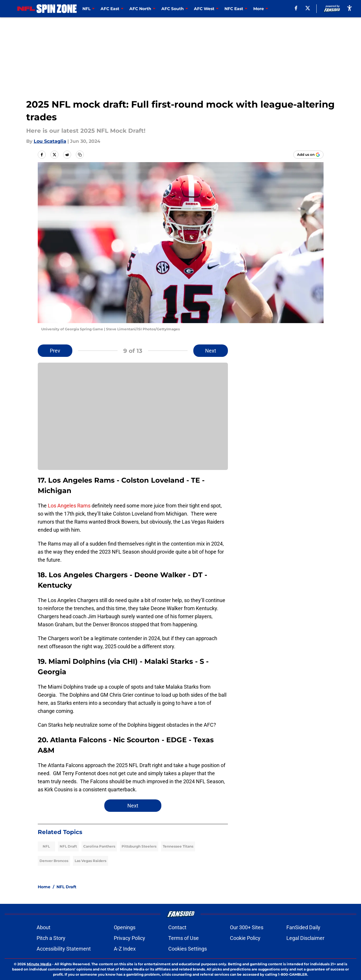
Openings (125, 927)
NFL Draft (68, 846)
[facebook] (296, 8)
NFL (46, 846)
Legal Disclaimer (305, 938)
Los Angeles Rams (69, 506)
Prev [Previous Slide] (55, 351)
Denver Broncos (54, 861)
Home (44, 887)
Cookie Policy (245, 938)
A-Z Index (125, 949)
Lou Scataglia (50, 141)
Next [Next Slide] (211, 351)
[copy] (80, 155)
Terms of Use (184, 938)
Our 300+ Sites (247, 927)
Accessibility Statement (64, 949)
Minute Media (39, 964)
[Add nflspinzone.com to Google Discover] (308, 155)
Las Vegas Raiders (90, 861)
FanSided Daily (303, 927)
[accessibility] (349, 8)
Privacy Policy (130, 938)
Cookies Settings (188, 949)
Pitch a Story (51, 938)
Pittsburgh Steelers (139, 846)
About (44, 927)
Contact (177, 927)
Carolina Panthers (99, 846)
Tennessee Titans (178, 846)
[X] (308, 8)
